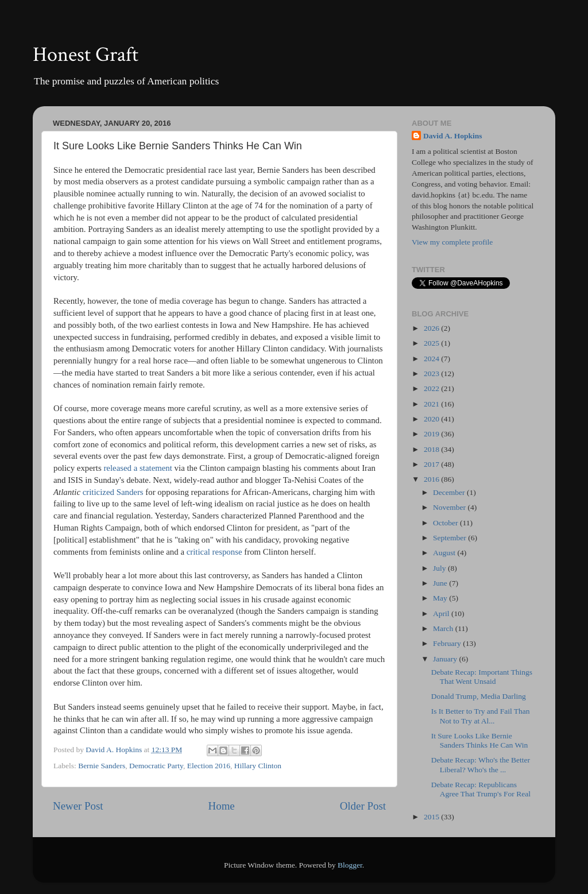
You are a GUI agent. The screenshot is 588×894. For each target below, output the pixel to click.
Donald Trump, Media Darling (479, 696)
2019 (432, 434)
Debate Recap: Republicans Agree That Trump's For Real (481, 789)
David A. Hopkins (452, 136)
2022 (432, 388)
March (444, 628)
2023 (432, 374)
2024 (432, 359)
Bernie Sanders (102, 766)
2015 (432, 817)
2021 (432, 404)
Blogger (350, 865)
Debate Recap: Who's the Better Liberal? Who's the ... (481, 765)
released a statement (138, 468)
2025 (432, 343)
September (450, 538)
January (446, 659)
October (446, 523)
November (450, 507)
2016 (432, 479)
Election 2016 (209, 766)
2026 (432, 328)
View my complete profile (452, 242)
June (441, 583)
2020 (432, 419)
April (442, 614)
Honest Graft (86, 55)
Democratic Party (156, 766)
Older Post (363, 806)
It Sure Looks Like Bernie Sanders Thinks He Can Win (479, 740)
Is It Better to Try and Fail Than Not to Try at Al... (481, 716)
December (450, 492)
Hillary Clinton (258, 766)
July (440, 568)
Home (222, 806)
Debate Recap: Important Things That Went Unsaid (482, 677)
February (448, 643)
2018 (432, 449)
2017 (432, 464)
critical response (214, 552)
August (445, 553)
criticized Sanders (113, 492)
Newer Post (78, 806)
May (441, 598)
